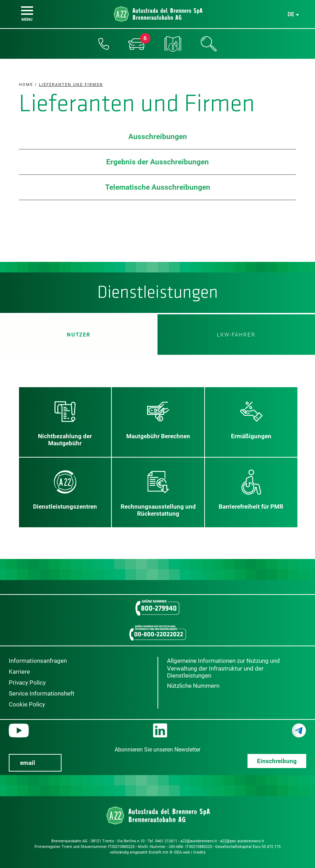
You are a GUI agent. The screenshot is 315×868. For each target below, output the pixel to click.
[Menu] (27, 11)
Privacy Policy (27, 683)
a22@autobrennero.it (199, 841)
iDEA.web (182, 852)
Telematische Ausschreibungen (158, 187)
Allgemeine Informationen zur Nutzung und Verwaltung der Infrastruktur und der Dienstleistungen (223, 668)
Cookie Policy (27, 704)
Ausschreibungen (158, 137)
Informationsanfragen (38, 661)
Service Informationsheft (42, 693)
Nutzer (79, 335)
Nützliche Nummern (193, 686)
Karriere (19, 672)
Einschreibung (277, 761)
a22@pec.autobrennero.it (242, 841)
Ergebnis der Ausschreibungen (157, 162)
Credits (199, 852)
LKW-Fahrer (236, 335)
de (291, 14)
